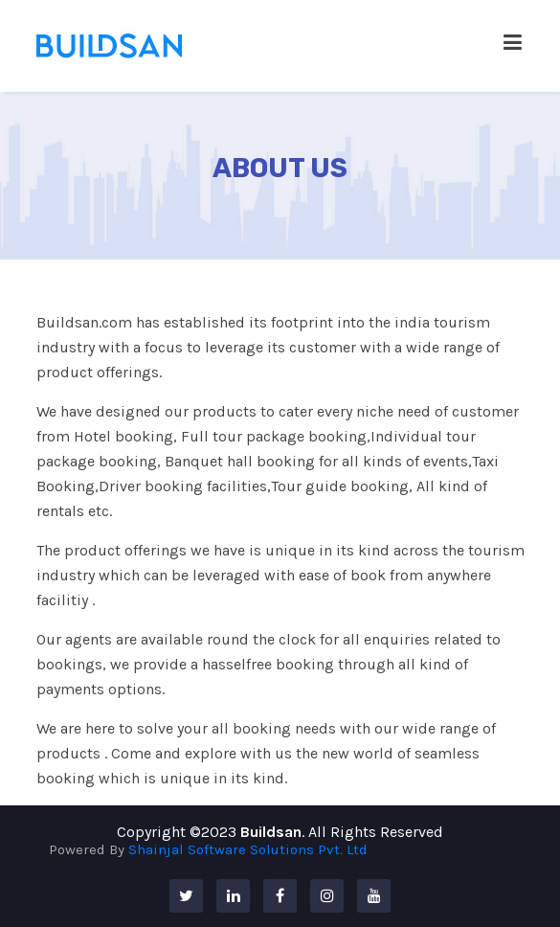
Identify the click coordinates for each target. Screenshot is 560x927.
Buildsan (271, 832)
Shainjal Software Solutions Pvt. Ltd (248, 849)
